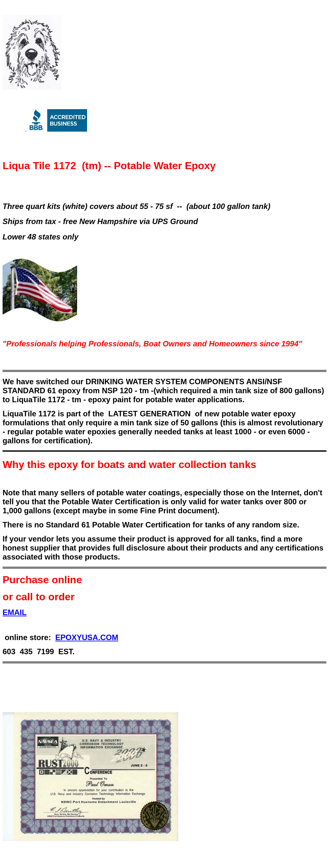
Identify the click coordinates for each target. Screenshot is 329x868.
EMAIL (15, 612)
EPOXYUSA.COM (87, 637)
